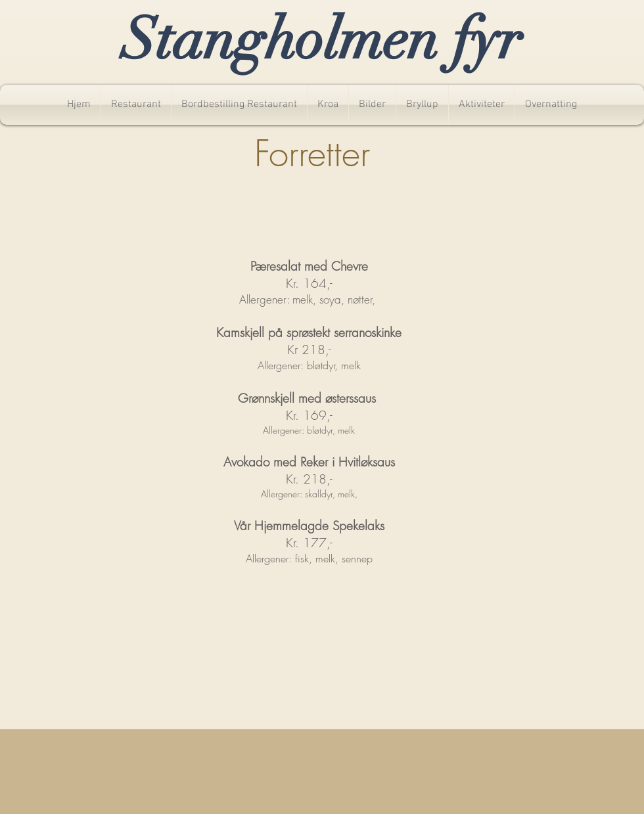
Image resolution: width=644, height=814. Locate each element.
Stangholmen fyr (322, 40)
